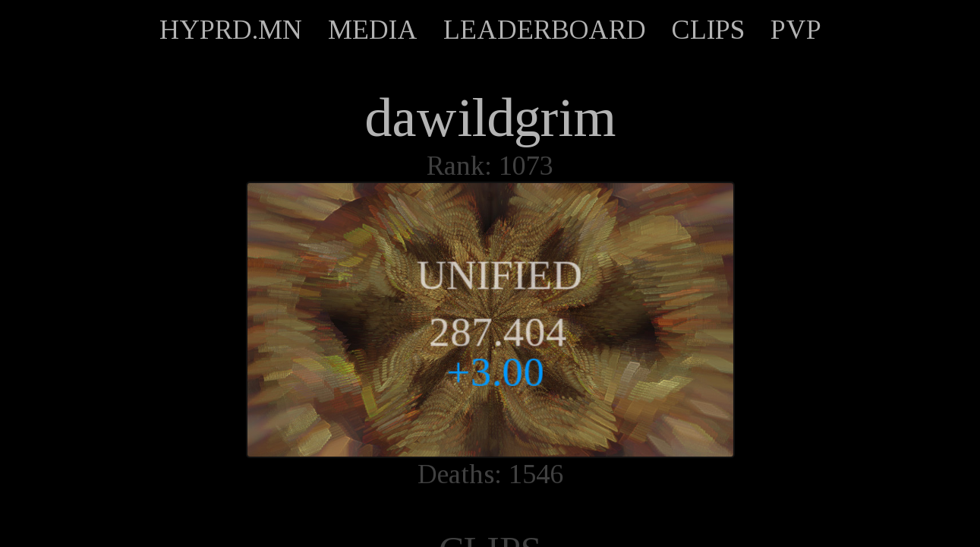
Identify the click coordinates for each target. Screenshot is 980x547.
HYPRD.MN (231, 30)
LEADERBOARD (545, 30)
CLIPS (708, 30)
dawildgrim (490, 118)
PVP (796, 30)
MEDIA (373, 30)
